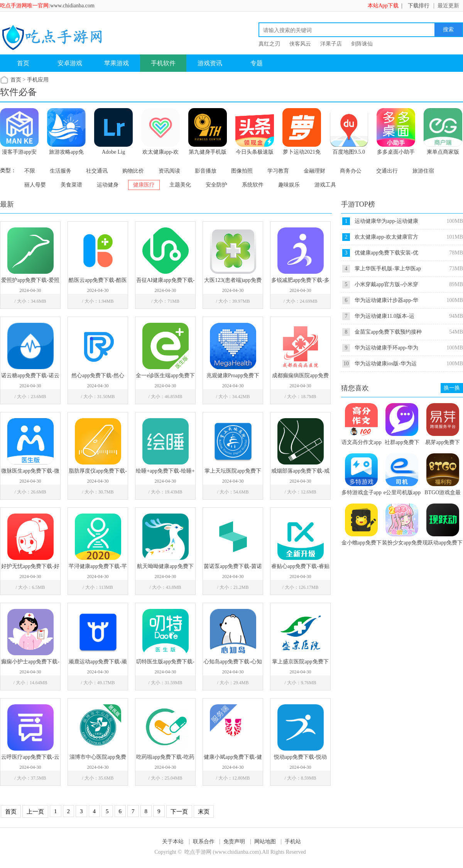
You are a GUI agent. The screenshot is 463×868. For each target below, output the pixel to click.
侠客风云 (300, 44)
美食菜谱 (71, 185)
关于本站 (173, 842)
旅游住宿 (423, 171)
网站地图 (265, 842)
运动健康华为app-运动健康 (386, 221)
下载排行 (419, 6)
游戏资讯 (210, 63)
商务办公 (351, 171)
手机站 (293, 842)
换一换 (452, 388)
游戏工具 (325, 185)
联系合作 (204, 842)
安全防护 (216, 185)
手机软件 (163, 63)
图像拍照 (242, 171)
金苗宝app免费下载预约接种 (388, 332)
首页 (23, 63)
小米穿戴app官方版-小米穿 (386, 284)
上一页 (35, 812)
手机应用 (38, 80)
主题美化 (180, 185)
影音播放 (206, 171)
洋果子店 (331, 44)
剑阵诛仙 (362, 44)
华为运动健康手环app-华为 (386, 348)
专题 (257, 63)
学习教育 (278, 171)
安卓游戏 (70, 63)
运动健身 (108, 185)
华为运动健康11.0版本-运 (384, 316)
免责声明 (234, 842)
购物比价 (133, 171)
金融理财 (314, 171)
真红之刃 (269, 44)
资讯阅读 (169, 171)
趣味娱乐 (289, 185)
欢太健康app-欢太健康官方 (386, 237)
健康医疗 (144, 185)
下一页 (179, 812)
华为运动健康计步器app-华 (386, 300)
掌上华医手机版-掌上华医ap (388, 269)
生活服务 (61, 171)
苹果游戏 (117, 63)
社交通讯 (97, 171)
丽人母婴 (35, 185)
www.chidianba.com (72, 6)
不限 (30, 171)
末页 (204, 812)
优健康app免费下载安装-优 (386, 253)
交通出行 (387, 171)
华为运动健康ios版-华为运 (386, 364)
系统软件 (253, 185)
